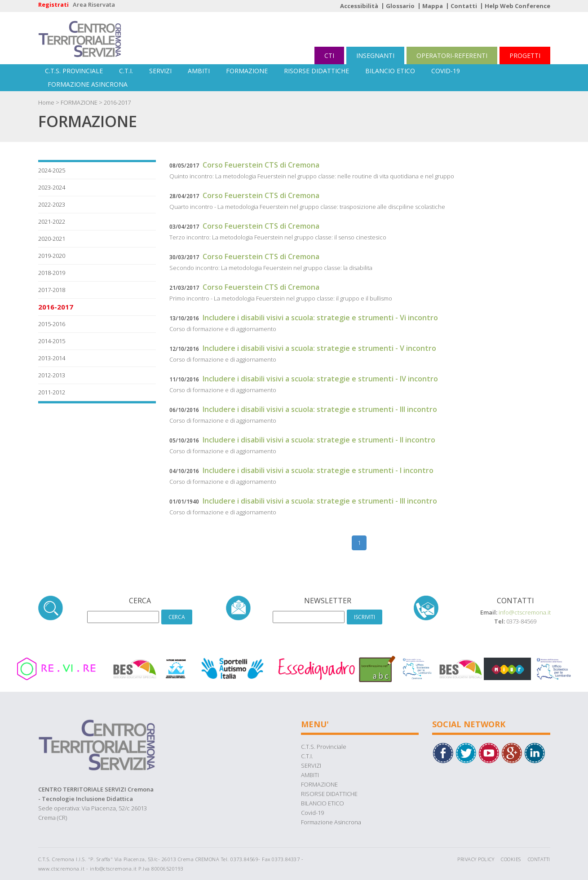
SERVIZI (160, 71)
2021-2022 (52, 221)
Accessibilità (359, 6)
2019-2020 (52, 256)
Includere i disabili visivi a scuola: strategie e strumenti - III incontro (320, 409)
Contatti (464, 6)
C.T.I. (126, 71)
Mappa (433, 6)
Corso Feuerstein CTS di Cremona (261, 165)
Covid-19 (446, 71)
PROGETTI (525, 55)
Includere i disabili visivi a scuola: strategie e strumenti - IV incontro (320, 379)
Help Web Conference (517, 6)
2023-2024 (52, 187)
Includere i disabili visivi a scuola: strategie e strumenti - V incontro (319, 348)
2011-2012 (52, 392)
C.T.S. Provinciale (74, 71)
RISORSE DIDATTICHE (316, 71)
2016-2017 (117, 102)
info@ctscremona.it (525, 612)
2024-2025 (52, 170)
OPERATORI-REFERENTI (452, 55)
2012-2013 (52, 375)
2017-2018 (52, 290)
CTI (329, 55)
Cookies (511, 859)
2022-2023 (52, 204)
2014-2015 (52, 341)
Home (46, 102)
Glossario (400, 6)
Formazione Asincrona (88, 84)
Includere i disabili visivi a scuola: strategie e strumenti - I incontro (318, 470)
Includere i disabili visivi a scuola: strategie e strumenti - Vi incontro (320, 318)
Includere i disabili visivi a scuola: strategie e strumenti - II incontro (319, 440)
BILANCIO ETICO (390, 71)
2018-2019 (52, 273)
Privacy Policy (476, 859)
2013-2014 (52, 358)
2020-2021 (52, 239)
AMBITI (199, 71)
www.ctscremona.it (62, 869)
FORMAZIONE (247, 71)
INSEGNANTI (375, 55)
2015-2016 (52, 324)
